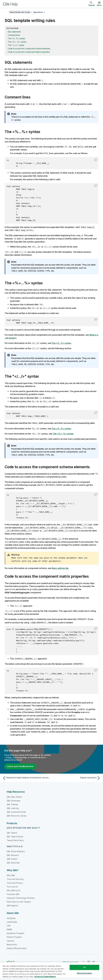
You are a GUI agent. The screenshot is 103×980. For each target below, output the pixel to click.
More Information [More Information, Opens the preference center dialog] (84, 973)
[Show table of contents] (5, 12)
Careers (10, 939)
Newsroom (12, 943)
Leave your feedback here (20, 765)
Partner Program (14, 935)
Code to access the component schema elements (29, 49)
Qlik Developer (14, 799)
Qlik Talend (12, 831)
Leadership (12, 920)
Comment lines (14, 35)
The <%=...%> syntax (17, 42)
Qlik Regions (12, 904)
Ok (84, 967)
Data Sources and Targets (19, 900)
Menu (99, 5)
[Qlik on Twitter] (84, 960)
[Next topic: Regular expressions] (77, 776)
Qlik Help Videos (14, 795)
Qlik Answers (13, 853)
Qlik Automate (13, 861)
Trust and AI (12, 885)
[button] (96, 160)
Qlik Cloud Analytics (16, 850)
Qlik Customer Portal (16, 810)
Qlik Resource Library (17, 814)
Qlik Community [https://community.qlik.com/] (71, 960)
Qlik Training (12, 803)
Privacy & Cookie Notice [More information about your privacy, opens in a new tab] (45, 976)
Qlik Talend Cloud (15, 835)
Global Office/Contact (17, 947)
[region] (51, 971)
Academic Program (16, 931)
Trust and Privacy (15, 881)
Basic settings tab (60, 567)
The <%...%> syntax (16, 38)
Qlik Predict (12, 857)
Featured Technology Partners (21, 896)
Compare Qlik (13, 892)
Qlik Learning (13, 806)
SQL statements (14, 32)
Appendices (38, 12)
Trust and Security (15, 877)
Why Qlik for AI (13, 889)
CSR (9, 924)
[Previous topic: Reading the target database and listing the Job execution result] (26, 776)
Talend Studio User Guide (20, 12)
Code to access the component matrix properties (29, 52)
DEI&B (9, 928)
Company (11, 916)
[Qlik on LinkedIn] (89, 960)
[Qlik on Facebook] (94, 960)
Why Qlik (11, 874)
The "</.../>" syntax (16, 45)
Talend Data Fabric (15, 839)
